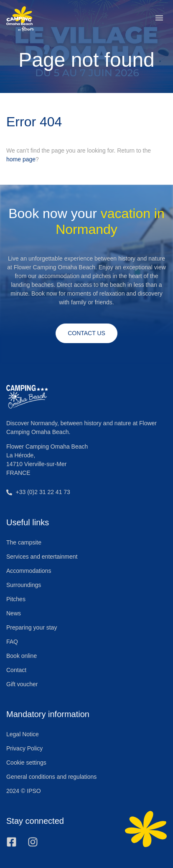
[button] (159, 19)
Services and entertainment (42, 557)
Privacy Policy (24, 748)
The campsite (24, 542)
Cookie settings (26, 763)
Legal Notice (23, 734)
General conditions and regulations (51, 777)
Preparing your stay (32, 627)
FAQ (12, 642)
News (14, 613)
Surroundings (24, 585)
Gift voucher (22, 684)
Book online (22, 656)
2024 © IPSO (24, 791)
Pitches (16, 599)
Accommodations (29, 571)
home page (21, 159)
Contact (16, 670)
